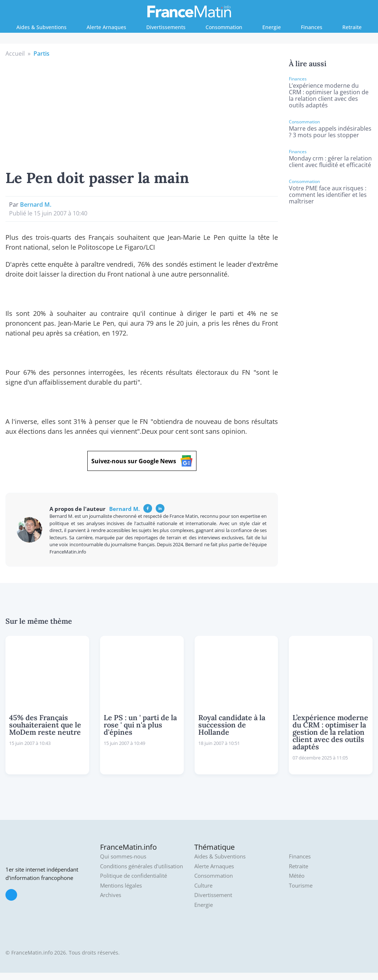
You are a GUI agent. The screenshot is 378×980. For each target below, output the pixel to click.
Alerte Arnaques (106, 27)
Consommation (224, 27)
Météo (297, 876)
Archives (111, 895)
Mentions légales (121, 886)
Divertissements (166, 27)
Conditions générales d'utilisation (142, 866)
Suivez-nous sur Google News (142, 461)
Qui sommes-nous (123, 856)
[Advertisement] (142, 112)
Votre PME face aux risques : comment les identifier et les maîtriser (328, 195)
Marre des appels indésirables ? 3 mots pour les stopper (330, 132)
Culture (203, 886)
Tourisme (301, 886)
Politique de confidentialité (134, 876)
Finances (312, 27)
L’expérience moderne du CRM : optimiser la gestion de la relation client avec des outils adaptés (329, 95)
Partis (41, 53)
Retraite (352, 27)
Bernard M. (36, 205)
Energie (272, 27)
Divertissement (213, 895)
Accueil (15, 53)
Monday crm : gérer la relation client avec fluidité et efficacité (330, 162)
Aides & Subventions (41, 27)
